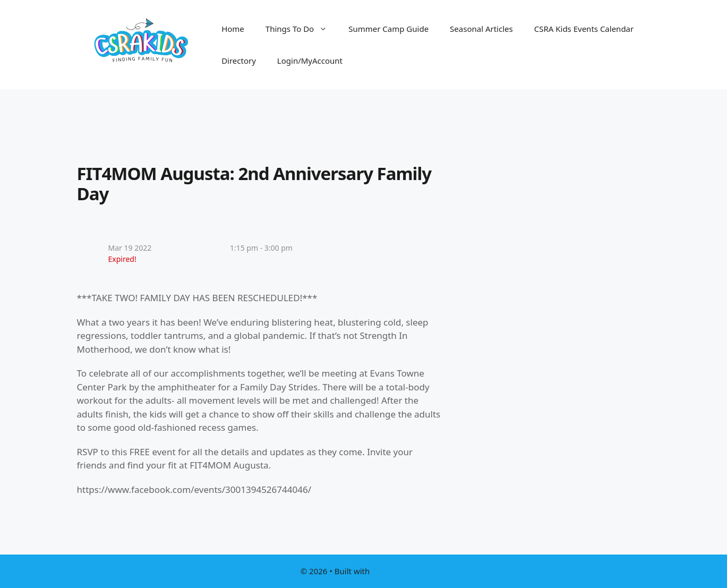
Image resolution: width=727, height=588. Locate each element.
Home (233, 29)
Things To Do (302, 29)
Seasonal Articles (481, 29)
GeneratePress (399, 571)
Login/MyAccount (310, 61)
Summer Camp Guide (388, 29)
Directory (239, 61)
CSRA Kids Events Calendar (584, 29)
